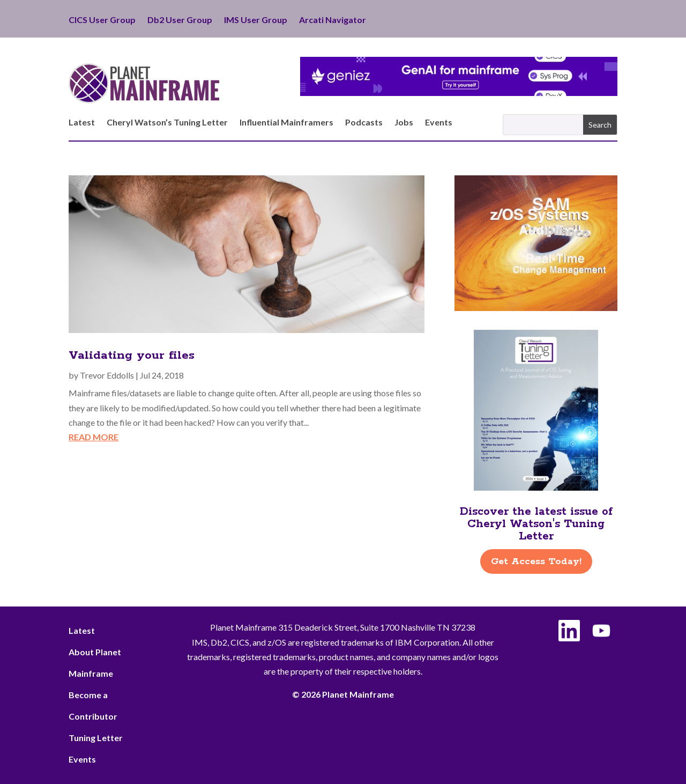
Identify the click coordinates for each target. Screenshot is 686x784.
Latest (82, 123)
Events (439, 123)
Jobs (404, 123)
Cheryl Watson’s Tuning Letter (167, 123)
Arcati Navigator (333, 20)
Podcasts (364, 123)
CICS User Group (102, 20)
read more (94, 437)
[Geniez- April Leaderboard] (459, 93)
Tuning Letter (96, 738)
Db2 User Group (180, 20)
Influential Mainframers (286, 123)
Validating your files (132, 356)
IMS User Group (256, 20)
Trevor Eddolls (107, 375)
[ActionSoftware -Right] (536, 308)
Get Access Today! (536, 561)
